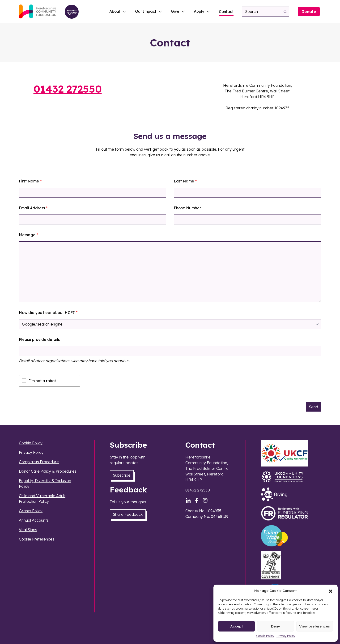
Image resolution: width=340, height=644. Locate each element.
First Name (30, 181)
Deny (276, 626)
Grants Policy (31, 511)
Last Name (185, 181)
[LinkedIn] (188, 500)
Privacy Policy (286, 636)
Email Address (33, 208)
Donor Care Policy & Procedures (48, 471)
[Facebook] (197, 500)
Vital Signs (28, 530)
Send (313, 407)
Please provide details (39, 339)
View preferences (314, 626)
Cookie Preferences (37, 539)
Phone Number (187, 208)
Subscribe (122, 475)
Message (28, 235)
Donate (309, 12)
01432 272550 (68, 89)
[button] (331, 591)
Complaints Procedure (39, 462)
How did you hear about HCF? (48, 313)
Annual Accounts (34, 520)
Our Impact (149, 11)
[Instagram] (205, 500)
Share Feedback (128, 514)
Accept (237, 626)
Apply (202, 11)
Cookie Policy (265, 636)
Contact (226, 12)
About (118, 11)
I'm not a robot (42, 381)
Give (178, 11)
